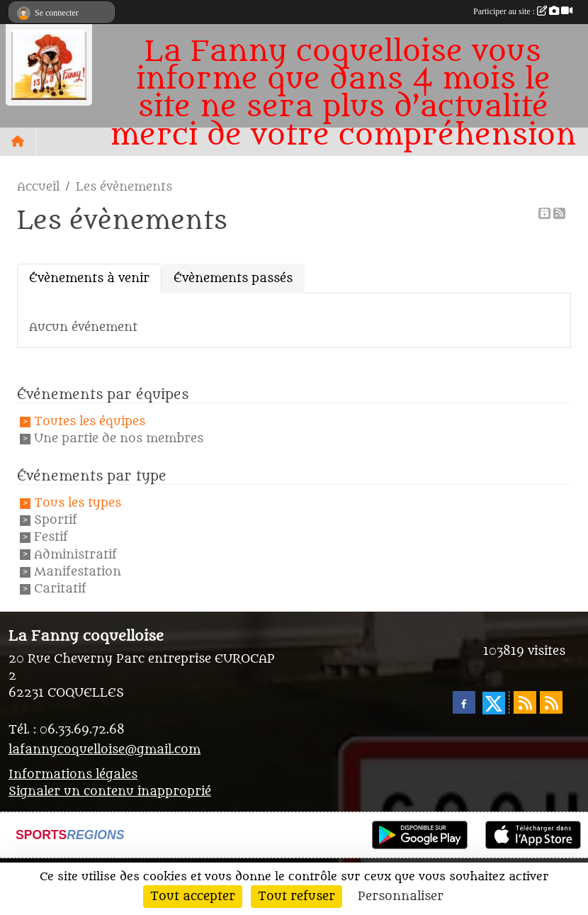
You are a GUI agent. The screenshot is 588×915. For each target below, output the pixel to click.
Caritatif (60, 589)
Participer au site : (523, 11)
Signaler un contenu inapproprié (110, 792)
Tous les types (78, 503)
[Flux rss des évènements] (551, 702)
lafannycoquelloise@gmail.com (104, 750)
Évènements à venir (89, 279)
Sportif (56, 520)
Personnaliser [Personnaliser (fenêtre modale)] (401, 897)
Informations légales (73, 775)
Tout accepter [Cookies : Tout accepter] (193, 897)
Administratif (75, 555)
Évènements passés (233, 279)
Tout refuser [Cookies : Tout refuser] (296, 897)
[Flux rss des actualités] (525, 702)
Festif (51, 538)
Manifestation (78, 572)
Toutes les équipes (90, 422)
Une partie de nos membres (119, 439)
